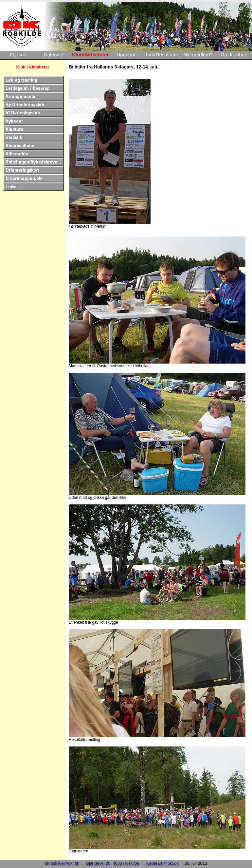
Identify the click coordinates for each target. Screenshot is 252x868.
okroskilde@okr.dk (62, 863)
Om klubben (234, 55)
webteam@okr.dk (162, 863)
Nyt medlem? (198, 55)
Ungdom (126, 55)
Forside (18, 55)
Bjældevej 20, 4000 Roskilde (113, 863)
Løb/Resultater (162, 55)
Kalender (54, 55)
